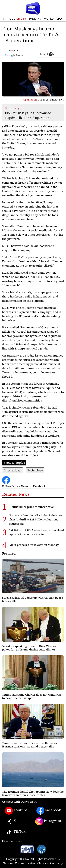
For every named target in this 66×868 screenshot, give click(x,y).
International (13, 470)
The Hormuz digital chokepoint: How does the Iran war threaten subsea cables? (33, 793)
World (49, 19)
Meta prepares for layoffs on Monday (34, 545)
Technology (35, 470)
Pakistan (35, 19)
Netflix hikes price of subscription (32, 507)
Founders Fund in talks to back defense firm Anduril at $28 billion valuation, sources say (36, 519)
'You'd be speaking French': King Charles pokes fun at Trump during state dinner (29, 648)
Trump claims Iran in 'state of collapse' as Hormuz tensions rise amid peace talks (30, 745)
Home (11, 19)
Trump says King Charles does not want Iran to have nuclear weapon (32, 696)
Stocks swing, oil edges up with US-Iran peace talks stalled (33, 599)
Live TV (21, 19)
